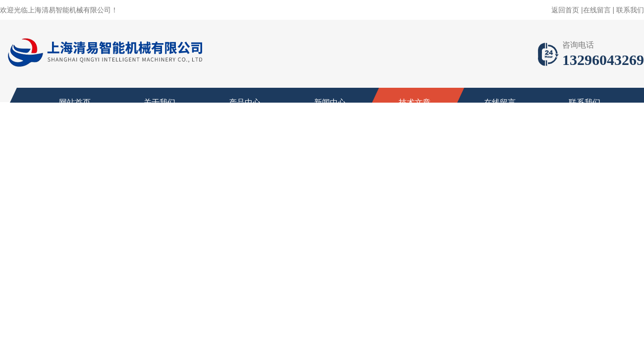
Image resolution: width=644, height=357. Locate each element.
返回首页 (565, 10)
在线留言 (597, 10)
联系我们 (630, 10)
